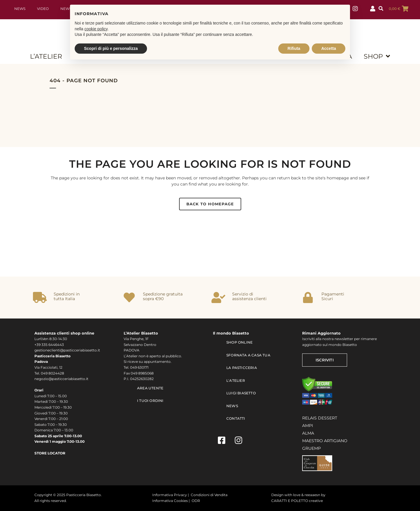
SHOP (377, 56)
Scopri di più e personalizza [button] (111, 48)
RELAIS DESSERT (320, 418)
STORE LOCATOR (50, 453)
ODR (196, 501)
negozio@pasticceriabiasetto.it (61, 379)
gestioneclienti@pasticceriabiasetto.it (67, 350)
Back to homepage (210, 204)
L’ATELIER (46, 56)
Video (43, 9)
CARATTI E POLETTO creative (297, 501)
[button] (381, 9)
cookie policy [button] (96, 29)
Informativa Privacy (170, 495)
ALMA (308, 433)
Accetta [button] (329, 48)
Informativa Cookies (170, 501)
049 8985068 (142, 373)
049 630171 (139, 367)
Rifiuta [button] (294, 48)
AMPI (308, 426)
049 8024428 (52, 373)
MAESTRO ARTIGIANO (325, 441)
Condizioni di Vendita (209, 495)
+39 (38, 345)
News (20, 9)
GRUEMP (311, 448)
